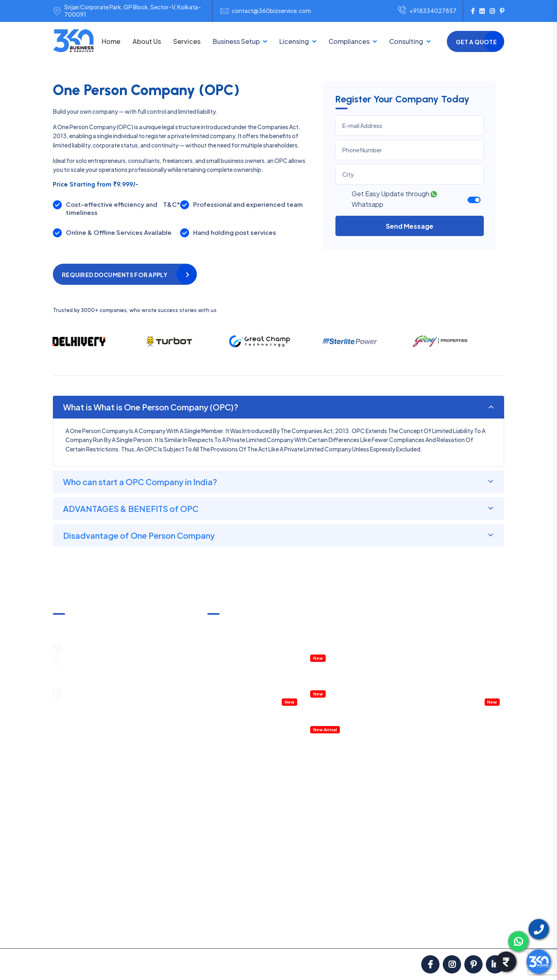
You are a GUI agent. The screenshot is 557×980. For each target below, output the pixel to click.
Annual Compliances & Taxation (249, 652)
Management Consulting (462, 661)
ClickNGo (277, 964)
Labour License (304, 871)
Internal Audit (396, 854)
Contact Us (481, 932)
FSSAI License (303, 791)
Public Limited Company (240, 854)
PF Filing (389, 827)
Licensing (294, 41)
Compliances (349, 41)
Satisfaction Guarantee (190, 932)
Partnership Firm (229, 787)
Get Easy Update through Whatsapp (394, 199)
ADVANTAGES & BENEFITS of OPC (131, 508)
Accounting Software (339, 720)
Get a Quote (476, 42)
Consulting (406, 41)
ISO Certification (307, 805)
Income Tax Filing (400, 765)
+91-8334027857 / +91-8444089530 (120, 646)
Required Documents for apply (115, 275)
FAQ (391, 932)
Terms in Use (251, 932)
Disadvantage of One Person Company (139, 535)
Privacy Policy (299, 932)
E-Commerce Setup (234, 867)
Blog (416, 932)
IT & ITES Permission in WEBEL (349, 648)
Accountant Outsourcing (240, 688)
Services (187, 41)
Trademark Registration (316, 778)
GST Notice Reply (401, 880)
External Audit (396, 867)
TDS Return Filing (400, 778)
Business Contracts (465, 814)
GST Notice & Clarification (242, 626)
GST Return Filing (401, 752)
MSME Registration (309, 765)
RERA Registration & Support (348, 684)
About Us (147, 41)
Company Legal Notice (460, 674)
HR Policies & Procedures (463, 648)
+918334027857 (427, 11)
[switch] (474, 200)
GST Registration (308, 752)
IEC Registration (306, 818)
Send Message (410, 226)
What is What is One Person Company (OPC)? (151, 407)
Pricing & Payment (122, 932)
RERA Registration (309, 898)
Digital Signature (307, 831)
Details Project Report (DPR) (347, 706)
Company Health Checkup (243, 701)
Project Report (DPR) (467, 841)
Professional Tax (400, 814)
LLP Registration (229, 774)
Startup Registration (312, 845)
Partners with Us (351, 932)
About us (73, 932)
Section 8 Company (234, 827)
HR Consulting (458, 787)
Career (444, 932)
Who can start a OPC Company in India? (140, 482)
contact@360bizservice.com (271, 11)
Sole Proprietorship (233, 801)
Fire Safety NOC (306, 885)
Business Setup (236, 41)
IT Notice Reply (398, 894)
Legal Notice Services (467, 827)
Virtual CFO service (455, 701)
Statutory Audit (399, 841)
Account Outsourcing (468, 752)
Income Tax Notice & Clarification (251, 639)
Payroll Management (457, 688)
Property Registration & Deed (349, 670)
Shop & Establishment (314, 858)
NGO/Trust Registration (239, 814)
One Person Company (237, 841)
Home (111, 41)
